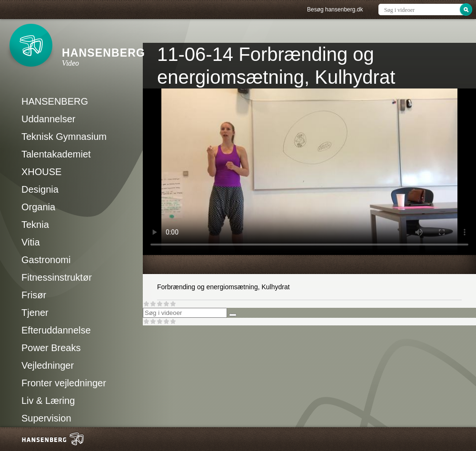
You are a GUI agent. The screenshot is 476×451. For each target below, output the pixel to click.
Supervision (46, 418)
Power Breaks (51, 348)
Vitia (31, 242)
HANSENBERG (55, 101)
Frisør (34, 295)
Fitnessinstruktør (57, 277)
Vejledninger (48, 365)
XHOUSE (41, 172)
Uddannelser (48, 119)
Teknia (35, 225)
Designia (40, 189)
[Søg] (233, 315)
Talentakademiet (56, 154)
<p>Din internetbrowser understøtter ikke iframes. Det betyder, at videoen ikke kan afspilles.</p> (309, 172)
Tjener (35, 313)
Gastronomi (46, 260)
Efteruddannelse (56, 330)
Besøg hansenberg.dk (335, 10)
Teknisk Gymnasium (64, 137)
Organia (38, 207)
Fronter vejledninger (64, 383)
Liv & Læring (48, 401)
